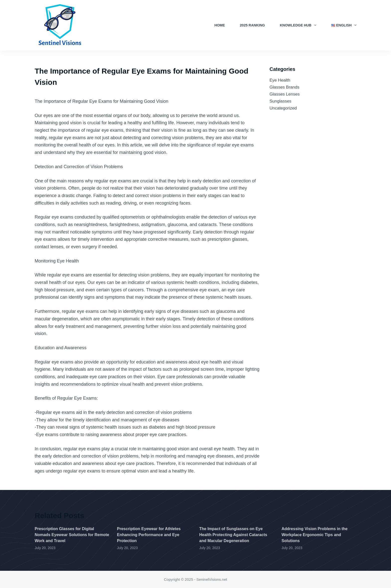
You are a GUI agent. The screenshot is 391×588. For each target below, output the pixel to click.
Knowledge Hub (299, 25)
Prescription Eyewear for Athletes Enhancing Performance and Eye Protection (149, 535)
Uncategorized (283, 108)
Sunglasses (281, 101)
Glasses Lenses (285, 94)
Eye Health (280, 80)
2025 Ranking (252, 25)
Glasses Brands (285, 87)
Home (220, 25)
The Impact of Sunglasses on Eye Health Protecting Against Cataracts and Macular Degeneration (233, 535)
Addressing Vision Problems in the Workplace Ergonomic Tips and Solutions (315, 535)
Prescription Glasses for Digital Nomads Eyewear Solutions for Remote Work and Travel (72, 535)
